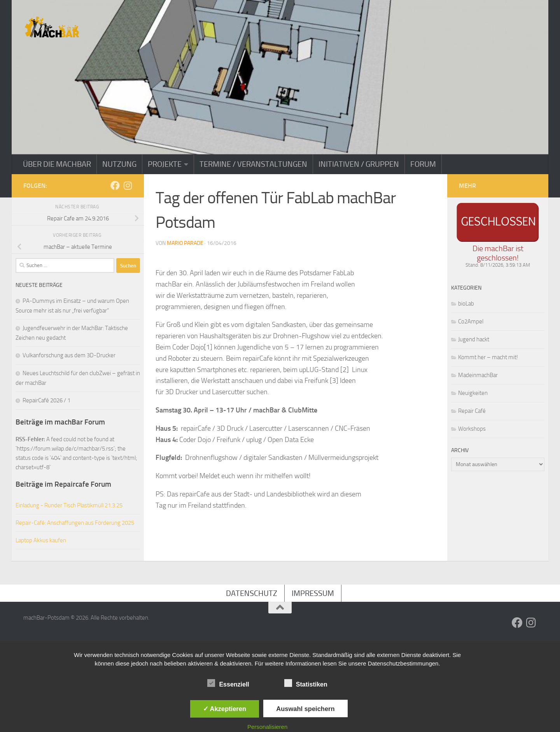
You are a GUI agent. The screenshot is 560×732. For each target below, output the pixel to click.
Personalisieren (267, 727)
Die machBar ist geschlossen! (498, 253)
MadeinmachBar (478, 375)
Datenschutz (252, 593)
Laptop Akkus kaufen (41, 540)
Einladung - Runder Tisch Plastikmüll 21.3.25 (69, 505)
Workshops (472, 429)
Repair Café (472, 411)
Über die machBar (57, 164)
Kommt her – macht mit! (488, 357)
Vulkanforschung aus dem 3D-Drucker (69, 355)
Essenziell (228, 683)
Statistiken (306, 683)
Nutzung (119, 164)
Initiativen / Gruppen (359, 164)
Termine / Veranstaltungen (253, 164)
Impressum (313, 593)
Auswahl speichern (305, 709)
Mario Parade (185, 243)
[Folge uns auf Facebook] (115, 185)
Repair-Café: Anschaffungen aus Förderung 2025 (75, 523)
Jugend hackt (474, 339)
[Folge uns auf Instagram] (128, 185)
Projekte (165, 164)
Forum (423, 164)
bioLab (466, 304)
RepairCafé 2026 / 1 (46, 400)
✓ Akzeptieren (225, 709)
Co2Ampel (471, 321)
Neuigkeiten (473, 393)
